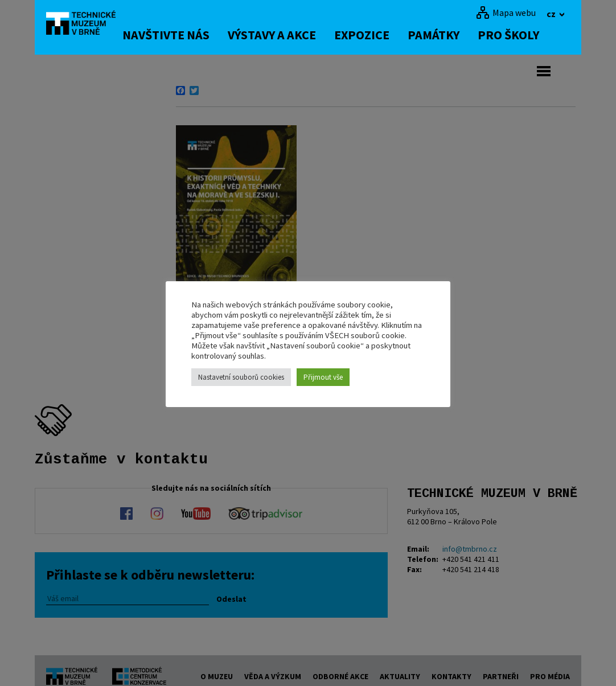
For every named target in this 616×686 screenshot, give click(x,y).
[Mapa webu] (506, 13)
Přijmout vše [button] (323, 377)
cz (552, 14)
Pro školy (528, 35)
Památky (453, 35)
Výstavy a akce (291, 35)
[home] (88, 26)
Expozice (381, 35)
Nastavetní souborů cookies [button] (241, 377)
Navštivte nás (185, 35)
